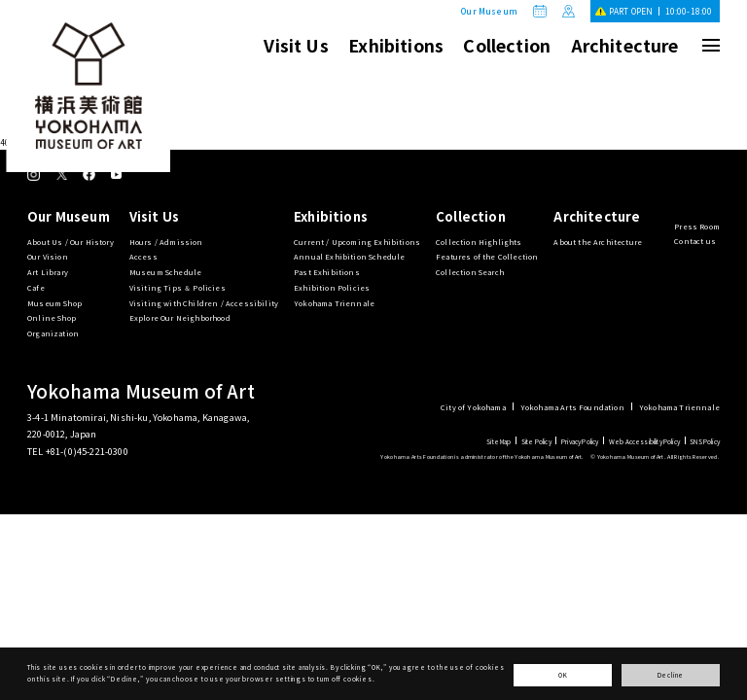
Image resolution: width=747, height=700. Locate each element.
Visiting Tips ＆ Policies (178, 287)
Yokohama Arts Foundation (572, 407)
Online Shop (52, 317)
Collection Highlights (479, 242)
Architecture (625, 45)
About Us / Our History (71, 242)
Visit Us (296, 45)
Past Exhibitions (327, 272)
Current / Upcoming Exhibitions (357, 242)
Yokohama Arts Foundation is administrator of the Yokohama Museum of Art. (482, 456)
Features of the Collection (487, 256)
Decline (671, 675)
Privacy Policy (580, 442)
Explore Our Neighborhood (180, 317)
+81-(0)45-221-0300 (87, 451)
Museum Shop (54, 303)
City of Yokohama (473, 407)
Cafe (36, 287)
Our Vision (48, 256)
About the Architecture (598, 242)
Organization (53, 333)
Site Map (498, 442)
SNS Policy (705, 442)
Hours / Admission (166, 242)
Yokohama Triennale (334, 303)
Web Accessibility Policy (644, 442)
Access (143, 256)
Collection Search (470, 272)
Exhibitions (396, 45)
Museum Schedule (166, 272)
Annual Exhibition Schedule (349, 256)
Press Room (697, 226)
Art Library (48, 272)
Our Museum (489, 11)
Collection (507, 45)
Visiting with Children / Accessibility (204, 303)
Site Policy (536, 442)
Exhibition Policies (332, 287)
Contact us (695, 241)
